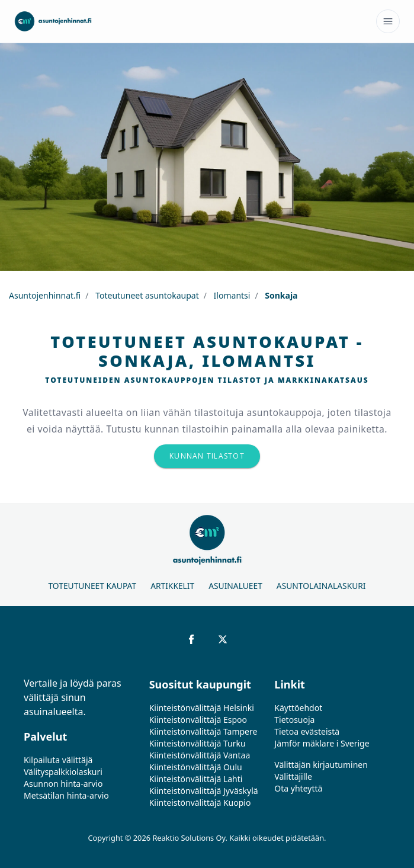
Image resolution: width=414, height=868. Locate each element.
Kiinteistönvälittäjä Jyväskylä (204, 791)
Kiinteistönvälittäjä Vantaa (200, 755)
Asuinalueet (235, 586)
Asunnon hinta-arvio (63, 784)
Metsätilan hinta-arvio (66, 795)
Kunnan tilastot (207, 456)
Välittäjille (293, 776)
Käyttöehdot (298, 708)
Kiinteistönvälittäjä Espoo (198, 720)
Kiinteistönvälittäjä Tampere (203, 731)
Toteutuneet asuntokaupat (146, 295)
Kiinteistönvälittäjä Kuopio (200, 803)
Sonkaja (280, 295)
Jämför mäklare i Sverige (322, 743)
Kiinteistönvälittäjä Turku (198, 743)
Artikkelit (172, 586)
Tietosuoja (294, 720)
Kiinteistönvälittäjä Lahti (196, 779)
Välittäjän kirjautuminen (321, 765)
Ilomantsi (231, 295)
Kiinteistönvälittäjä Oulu (196, 767)
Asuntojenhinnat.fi (45, 295)
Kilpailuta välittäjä (58, 760)
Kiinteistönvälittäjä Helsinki (202, 708)
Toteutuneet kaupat (92, 586)
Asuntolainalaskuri (321, 586)
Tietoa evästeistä (307, 731)
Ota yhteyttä (298, 788)
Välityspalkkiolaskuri (63, 772)
